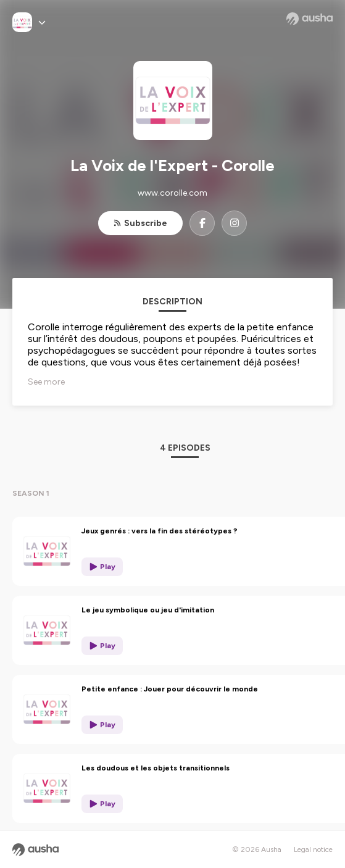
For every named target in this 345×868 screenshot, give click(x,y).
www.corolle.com (172, 193)
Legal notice (313, 849)
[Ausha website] (310, 19)
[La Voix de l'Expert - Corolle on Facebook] (202, 223)
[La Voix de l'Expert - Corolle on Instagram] (234, 223)
